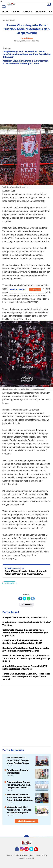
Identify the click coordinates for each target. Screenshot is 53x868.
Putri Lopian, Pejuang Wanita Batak (17, 771)
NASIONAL (41, 12)
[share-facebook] (20, 599)
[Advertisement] (26, 94)
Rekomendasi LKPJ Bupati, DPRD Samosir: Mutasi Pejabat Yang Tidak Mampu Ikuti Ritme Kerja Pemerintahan (19, 760)
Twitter (32, 850)
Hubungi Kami (28, 855)
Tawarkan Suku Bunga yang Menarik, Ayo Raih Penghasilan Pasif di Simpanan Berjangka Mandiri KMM (19, 785)
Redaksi (18, 855)
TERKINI (15, 12)
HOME (5, 12)
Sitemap (10, 855)
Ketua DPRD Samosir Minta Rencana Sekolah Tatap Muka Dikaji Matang (20, 797)
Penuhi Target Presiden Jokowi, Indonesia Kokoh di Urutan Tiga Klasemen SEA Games (26, 573)
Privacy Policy (41, 855)
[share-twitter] (24, 599)
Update (35, 290)
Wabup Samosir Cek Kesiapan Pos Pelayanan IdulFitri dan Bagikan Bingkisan (19, 810)
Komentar (27, 605)
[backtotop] (26, 837)
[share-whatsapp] (29, 599)
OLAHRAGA (9, 583)
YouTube (38, 850)
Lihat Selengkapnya (27, 821)
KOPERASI (27, 12)
